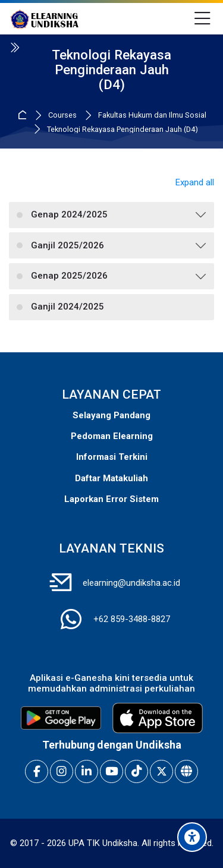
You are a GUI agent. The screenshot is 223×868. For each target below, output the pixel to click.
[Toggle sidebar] (14, 48)
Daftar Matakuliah (111, 478)
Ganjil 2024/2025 (67, 307)
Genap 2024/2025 (69, 214)
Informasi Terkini (112, 457)
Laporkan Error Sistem (111, 499)
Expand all (195, 182)
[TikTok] (136, 771)
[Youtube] (111, 771)
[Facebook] (37, 771)
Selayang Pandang (111, 415)
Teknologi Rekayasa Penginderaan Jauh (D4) (123, 130)
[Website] (186, 771)
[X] (161, 771)
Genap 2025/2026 (69, 276)
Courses (62, 116)
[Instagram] (62, 771)
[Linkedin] (87, 771)
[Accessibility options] (192, 837)
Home (24, 116)
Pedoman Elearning (112, 436)
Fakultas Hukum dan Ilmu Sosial (152, 116)
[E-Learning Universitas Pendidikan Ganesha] (44, 19)
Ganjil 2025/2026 (67, 245)
